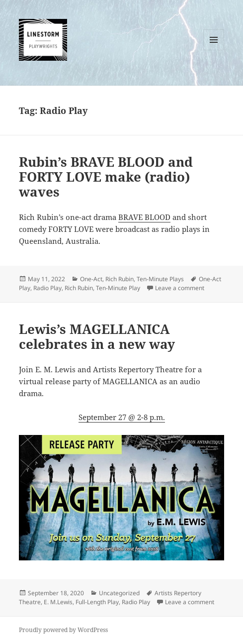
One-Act (91, 279)
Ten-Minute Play (118, 288)
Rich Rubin (120, 279)
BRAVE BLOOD (144, 217)
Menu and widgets (214, 50)
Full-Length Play (97, 602)
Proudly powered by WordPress (63, 630)
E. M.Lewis (58, 602)
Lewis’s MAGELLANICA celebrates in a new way (97, 336)
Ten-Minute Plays (160, 279)
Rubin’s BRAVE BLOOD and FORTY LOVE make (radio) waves (106, 177)
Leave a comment (180, 288)
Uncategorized (119, 593)
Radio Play (47, 288)
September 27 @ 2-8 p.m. (122, 417)
